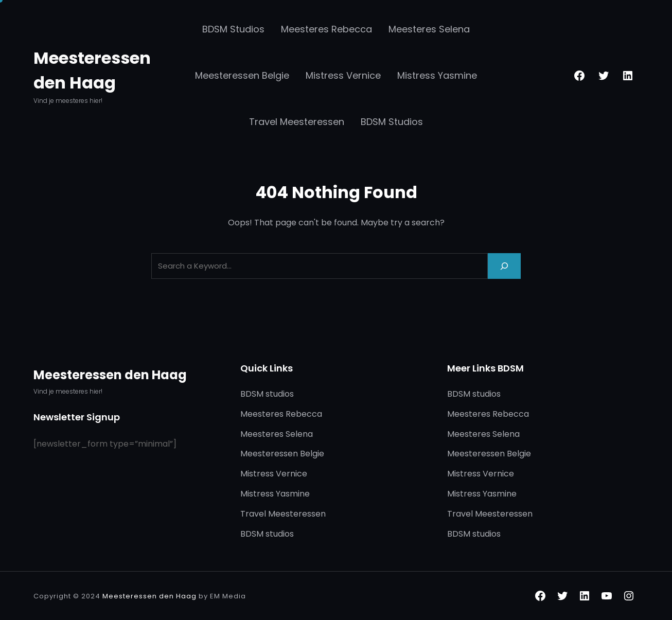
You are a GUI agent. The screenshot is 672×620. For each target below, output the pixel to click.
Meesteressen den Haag (110, 375)
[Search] (504, 266)
